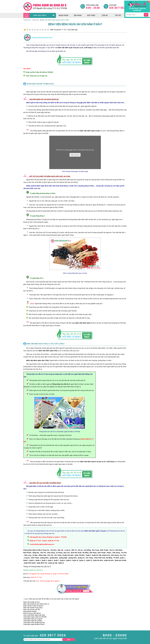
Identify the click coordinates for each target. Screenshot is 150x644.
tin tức (118, 15)
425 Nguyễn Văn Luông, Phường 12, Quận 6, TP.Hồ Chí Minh (49, 574)
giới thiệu (91, 15)
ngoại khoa (63, 15)
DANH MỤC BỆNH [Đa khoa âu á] (35, 16)
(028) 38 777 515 (36, 577)
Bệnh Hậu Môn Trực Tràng (7, 628)
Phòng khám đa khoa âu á (42, 38)
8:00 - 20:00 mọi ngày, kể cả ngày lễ (48, 581)
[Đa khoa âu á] (52, 6)
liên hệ (105, 15)
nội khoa (78, 15)
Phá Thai (3, 637)
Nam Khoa (4, 626)
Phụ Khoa (3, 635)
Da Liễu (2, 633)
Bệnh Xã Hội (4, 631)
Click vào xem (75, 155)
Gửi (69, 640)
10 (48, 30)
